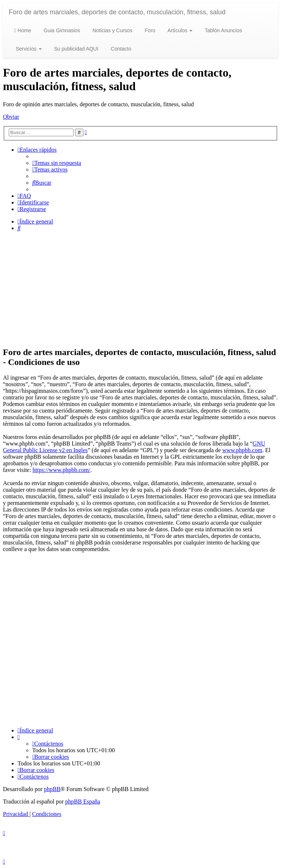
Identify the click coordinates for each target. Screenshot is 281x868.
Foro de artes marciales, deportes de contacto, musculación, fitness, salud (117, 12)
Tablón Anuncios (223, 30)
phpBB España (83, 801)
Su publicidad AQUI (76, 49)
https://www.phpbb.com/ (61, 470)
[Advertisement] (140, 289)
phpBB (52, 789)
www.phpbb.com (242, 450)
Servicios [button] (28, 49)
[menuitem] (57, 163)
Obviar (11, 117)
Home (23, 30)
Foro (149, 30)
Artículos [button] (179, 30)
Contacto (120, 49)
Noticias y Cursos (112, 30)
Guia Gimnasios (61, 30)
